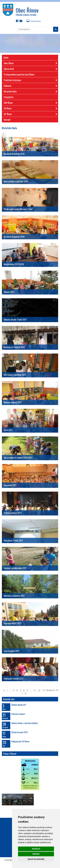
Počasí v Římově (10, 754)
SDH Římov (30, 102)
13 (43, 690)
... (10, 690)
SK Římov (30, 108)
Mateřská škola (30, 91)
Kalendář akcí (9, 699)
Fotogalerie (9, 97)
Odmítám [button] (36, 854)
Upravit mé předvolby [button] (36, 859)
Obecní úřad (30, 68)
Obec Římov (30, 63)
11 (34, 690)
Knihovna (30, 85)
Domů (6, 57)
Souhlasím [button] (36, 849)
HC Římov (30, 114)
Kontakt (7, 120)
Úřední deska (33, 21)
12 (39, 690)
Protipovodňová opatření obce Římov (19, 74)
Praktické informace (30, 80)
